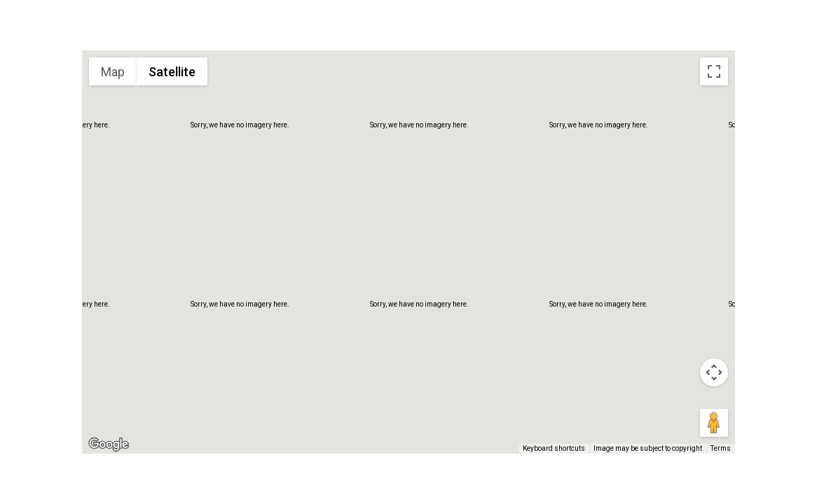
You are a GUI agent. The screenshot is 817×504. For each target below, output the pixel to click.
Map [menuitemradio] (113, 72)
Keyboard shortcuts (554, 448)
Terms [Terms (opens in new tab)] (721, 448)
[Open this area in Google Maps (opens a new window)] (109, 444)
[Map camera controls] (714, 372)
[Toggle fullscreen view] (714, 71)
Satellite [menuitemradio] (172, 72)
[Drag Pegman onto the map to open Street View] (714, 423)
